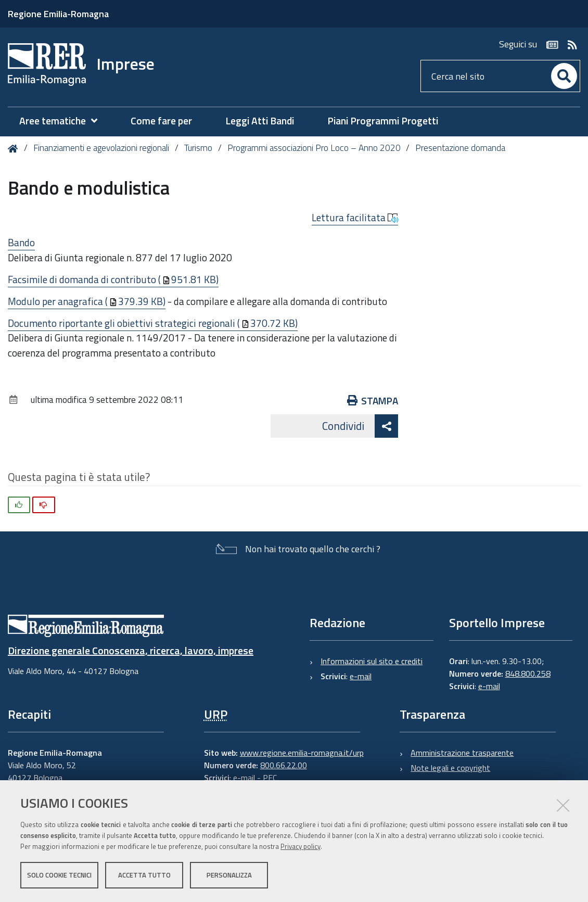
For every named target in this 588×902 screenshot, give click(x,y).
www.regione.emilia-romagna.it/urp (302, 753)
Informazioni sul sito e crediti (372, 661)
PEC (270, 778)
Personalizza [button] (229, 875)
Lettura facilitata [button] (355, 218)
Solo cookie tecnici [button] (59, 875)
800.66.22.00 (284, 765)
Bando (21, 242)
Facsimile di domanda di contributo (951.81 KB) (113, 279)
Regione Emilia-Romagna (58, 14)
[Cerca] (564, 76)
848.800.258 (528, 674)
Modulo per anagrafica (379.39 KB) (87, 301)
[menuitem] (63, 121)
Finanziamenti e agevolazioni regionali (101, 148)
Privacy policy (301, 846)
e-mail (361, 676)
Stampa (373, 401)
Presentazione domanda (460, 148)
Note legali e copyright (450, 768)
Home (15, 149)
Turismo (198, 148)
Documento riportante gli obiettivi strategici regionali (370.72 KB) (153, 323)
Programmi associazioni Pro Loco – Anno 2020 (314, 148)
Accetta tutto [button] (144, 875)
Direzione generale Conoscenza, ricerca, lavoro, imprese (131, 650)
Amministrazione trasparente (462, 753)
